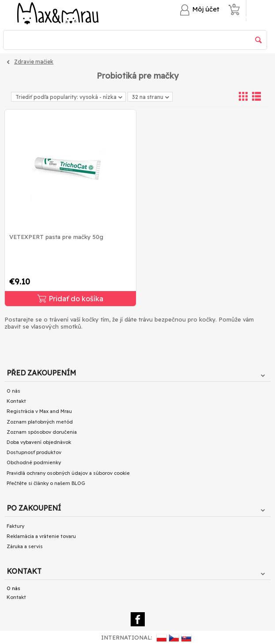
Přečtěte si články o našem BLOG (46, 483)
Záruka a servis (25, 546)
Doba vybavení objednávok (39, 442)
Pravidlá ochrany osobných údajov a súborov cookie (68, 473)
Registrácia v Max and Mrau (39, 411)
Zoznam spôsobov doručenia (42, 432)
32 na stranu (151, 98)
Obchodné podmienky (34, 462)
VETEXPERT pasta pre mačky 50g (56, 237)
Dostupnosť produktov (34, 452)
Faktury (15, 526)
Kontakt (16, 401)
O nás (13, 391)
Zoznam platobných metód (40, 422)
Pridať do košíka (70, 299)
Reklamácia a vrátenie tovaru (41, 536)
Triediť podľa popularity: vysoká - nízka (69, 97)
